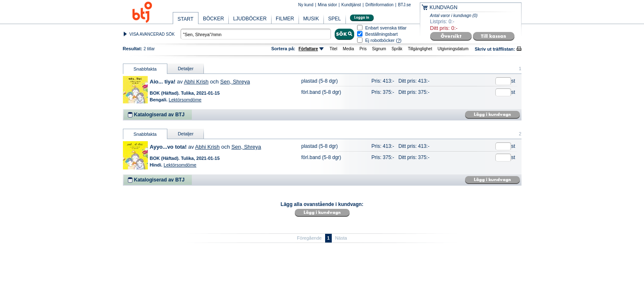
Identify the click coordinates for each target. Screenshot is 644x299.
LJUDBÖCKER (250, 19)
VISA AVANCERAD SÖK (152, 34)
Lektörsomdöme (185, 100)
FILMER (285, 19)
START (186, 19)
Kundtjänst (351, 5)
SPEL (334, 19)
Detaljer (186, 69)
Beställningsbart (382, 34)
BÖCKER (214, 19)
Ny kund (306, 5)
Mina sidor (327, 5)
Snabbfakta (145, 69)
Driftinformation (380, 5)
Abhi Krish (196, 82)
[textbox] (256, 34)
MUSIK (311, 19)
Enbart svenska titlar (386, 28)
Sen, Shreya (235, 82)
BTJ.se (404, 5)
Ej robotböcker (380, 40)
